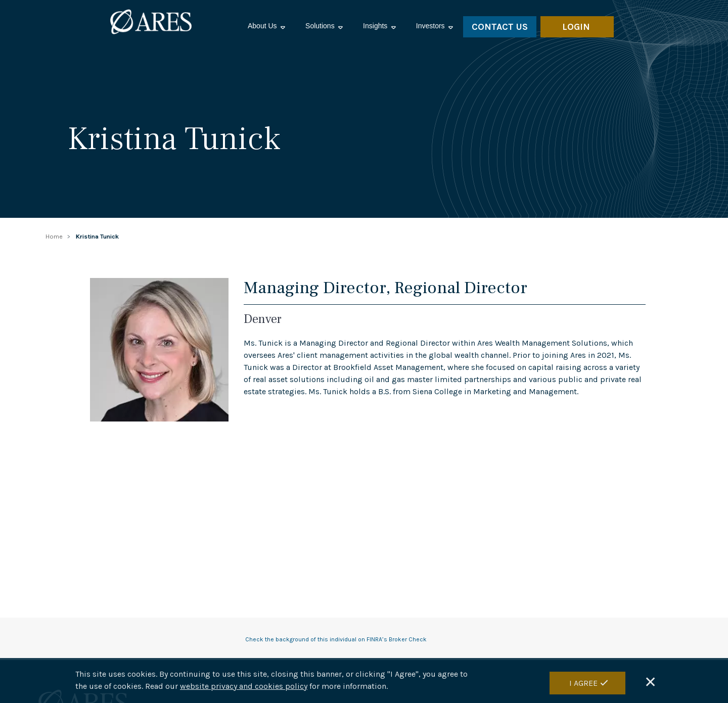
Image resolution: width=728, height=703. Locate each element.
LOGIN (576, 27)
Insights (376, 26)
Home (54, 237)
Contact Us (500, 27)
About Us (263, 26)
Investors (431, 26)
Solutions (321, 26)
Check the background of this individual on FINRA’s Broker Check (336, 639)
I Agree (583, 683)
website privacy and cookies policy (244, 686)
